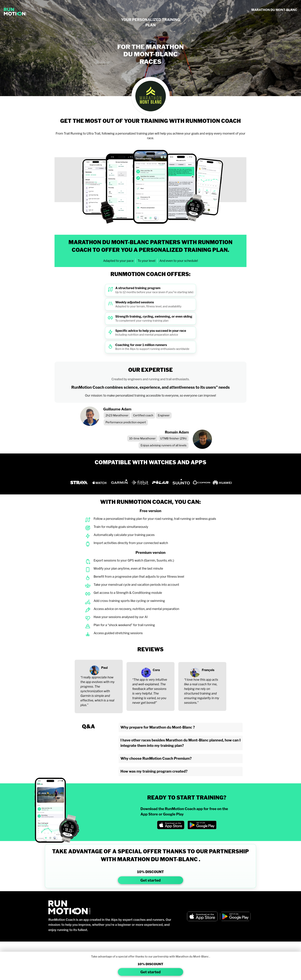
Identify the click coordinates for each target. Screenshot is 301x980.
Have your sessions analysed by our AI (120, 617)
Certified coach (143, 415)
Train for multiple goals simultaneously (121, 527)
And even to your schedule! (179, 261)
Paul (104, 668)
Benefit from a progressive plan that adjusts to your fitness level (139, 577)
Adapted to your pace (118, 261)
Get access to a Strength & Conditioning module (128, 593)
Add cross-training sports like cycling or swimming (129, 601)
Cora (156, 670)
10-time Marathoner (142, 438)
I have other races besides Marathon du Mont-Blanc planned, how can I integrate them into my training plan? (181, 743)
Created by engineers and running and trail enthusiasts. (150, 379)
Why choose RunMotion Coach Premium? (156, 758)
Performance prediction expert (126, 422)
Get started (150, 880)
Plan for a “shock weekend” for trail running (124, 625)
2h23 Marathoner (117, 415)
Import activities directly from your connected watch (131, 543)
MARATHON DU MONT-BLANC (274, 10)
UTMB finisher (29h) (173, 438)
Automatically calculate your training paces (124, 535)
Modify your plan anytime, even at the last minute (128, 569)
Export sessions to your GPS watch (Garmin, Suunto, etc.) (134, 560)
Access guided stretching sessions (118, 633)
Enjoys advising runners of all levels (163, 445)
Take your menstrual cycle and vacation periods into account (136, 585)
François (208, 670)
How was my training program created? (154, 771)
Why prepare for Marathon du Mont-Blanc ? (158, 727)
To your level (147, 261)
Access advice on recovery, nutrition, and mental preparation (136, 609)
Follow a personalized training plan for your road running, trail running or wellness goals (155, 519)
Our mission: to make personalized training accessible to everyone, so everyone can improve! (150, 396)
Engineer (164, 415)
